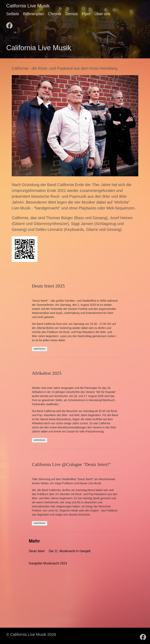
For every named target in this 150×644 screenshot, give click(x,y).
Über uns (102, 14)
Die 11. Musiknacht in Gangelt (69, 551)
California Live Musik (28, 6)
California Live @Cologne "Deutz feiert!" (71, 464)
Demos (72, 14)
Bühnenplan (33, 14)
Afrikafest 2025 (47, 373)
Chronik (55, 14)
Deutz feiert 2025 (48, 286)
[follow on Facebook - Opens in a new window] (9, 24)
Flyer (86, 14)
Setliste (13, 14)
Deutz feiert (37, 551)
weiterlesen (40, 349)
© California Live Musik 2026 (31, 634)
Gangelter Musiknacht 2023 (48, 563)
